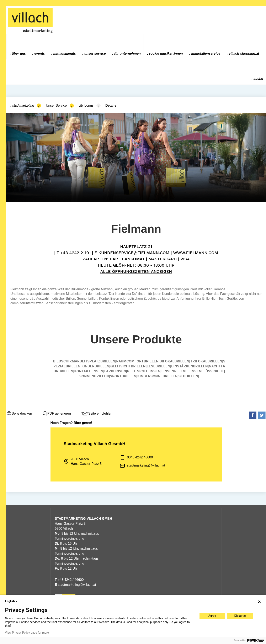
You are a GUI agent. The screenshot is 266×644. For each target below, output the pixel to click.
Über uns (19, 54)
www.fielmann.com (196, 253)
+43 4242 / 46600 (69, 580)
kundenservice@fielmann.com (134, 253)
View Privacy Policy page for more (27, 633)
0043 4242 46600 (140, 457)
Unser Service (95, 54)
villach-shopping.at (244, 54)
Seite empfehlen (97, 414)
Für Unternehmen (127, 54)
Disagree (240, 616)
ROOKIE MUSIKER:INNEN (166, 54)
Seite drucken (19, 414)
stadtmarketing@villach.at (146, 465)
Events (40, 54)
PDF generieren (56, 414)
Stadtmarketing (23, 105)
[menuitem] (18, 47)
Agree (212, 616)
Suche (258, 79)
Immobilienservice (206, 54)
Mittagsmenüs (65, 54)
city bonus (86, 105)
